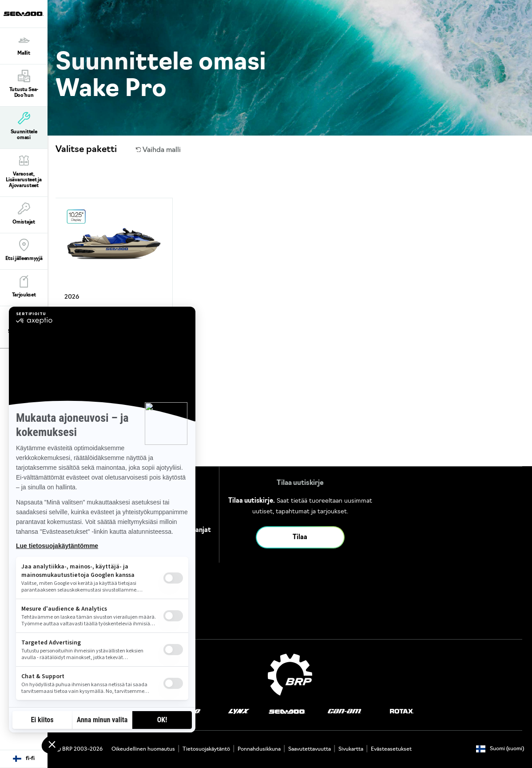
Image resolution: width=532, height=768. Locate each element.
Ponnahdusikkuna (259, 749)
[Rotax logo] (402, 711)
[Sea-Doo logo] (24, 14)
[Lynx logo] (239, 711)
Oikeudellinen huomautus (143, 749)
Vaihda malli (159, 150)
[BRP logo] (290, 675)
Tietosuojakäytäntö (206, 749)
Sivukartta (351, 749)
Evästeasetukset (391, 749)
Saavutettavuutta (310, 749)
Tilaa (300, 538)
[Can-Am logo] (344, 711)
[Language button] (24, 759)
